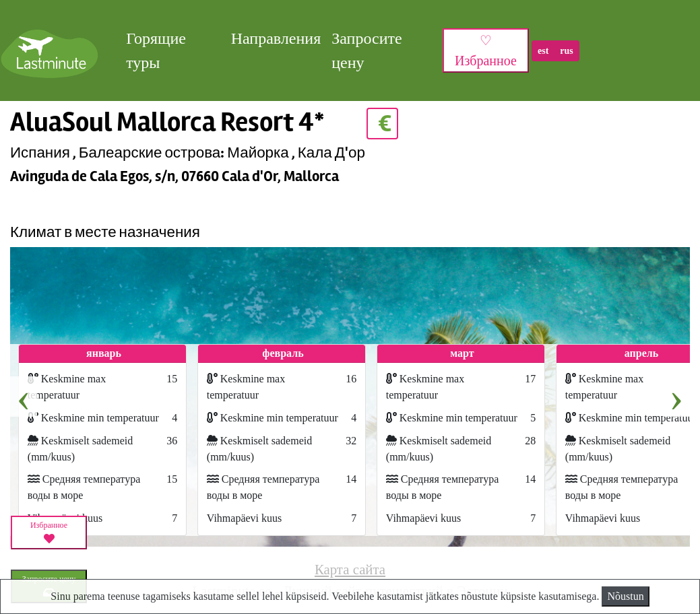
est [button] (543, 51)
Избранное (49, 533)
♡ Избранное (486, 50)
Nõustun (625, 596)
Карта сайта (350, 569)
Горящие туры (156, 50)
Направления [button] (276, 38)
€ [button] (382, 124)
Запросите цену (367, 50)
